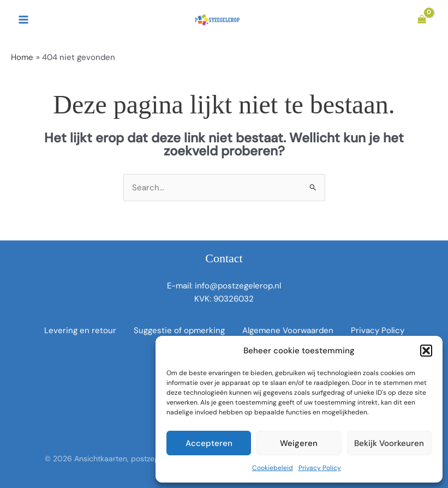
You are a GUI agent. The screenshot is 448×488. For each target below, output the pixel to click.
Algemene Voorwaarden (288, 330)
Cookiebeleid (273, 468)
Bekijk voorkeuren (389, 443)
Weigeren (299, 443)
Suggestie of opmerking (179, 330)
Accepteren (209, 443)
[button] (426, 351)
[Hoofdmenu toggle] (23, 20)
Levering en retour (80, 330)
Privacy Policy (320, 468)
